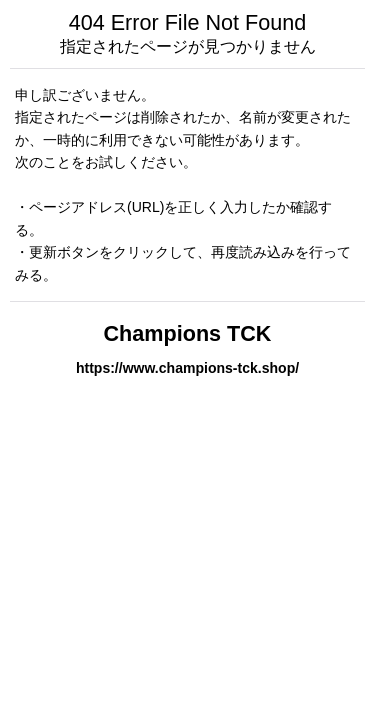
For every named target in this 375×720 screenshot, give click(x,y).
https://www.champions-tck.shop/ (187, 368)
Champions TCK (188, 333)
